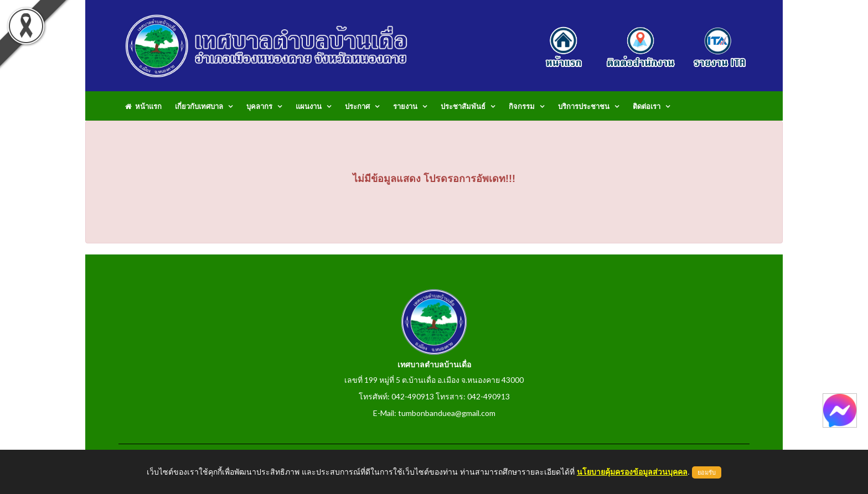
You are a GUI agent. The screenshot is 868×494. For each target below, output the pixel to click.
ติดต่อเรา (647, 106)
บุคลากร (259, 106)
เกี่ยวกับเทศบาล (199, 106)
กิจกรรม (522, 106)
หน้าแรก (143, 106)
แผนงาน (309, 106)
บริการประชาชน (584, 106)
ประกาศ (357, 106)
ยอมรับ (707, 472)
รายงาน (405, 106)
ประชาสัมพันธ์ (463, 106)
